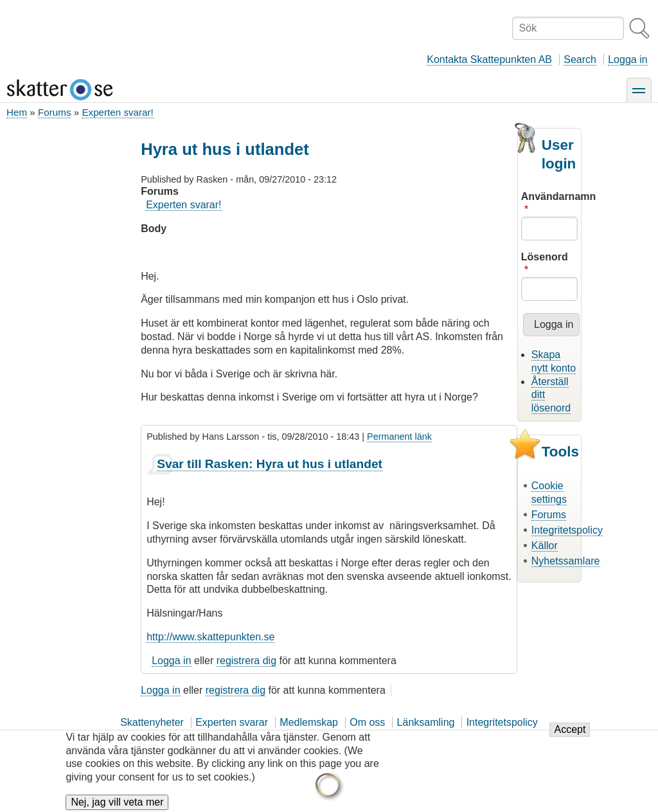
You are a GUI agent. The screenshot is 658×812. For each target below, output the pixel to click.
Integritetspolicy (567, 530)
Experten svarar (232, 722)
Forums (54, 112)
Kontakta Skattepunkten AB (489, 59)
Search (580, 59)
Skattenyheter (152, 722)
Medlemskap (309, 722)
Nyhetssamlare (566, 561)
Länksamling (426, 722)
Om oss (367, 722)
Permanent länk (399, 437)
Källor (545, 546)
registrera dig (246, 661)
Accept (570, 736)
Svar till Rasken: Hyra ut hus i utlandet (270, 464)
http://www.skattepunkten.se (210, 637)
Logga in (627, 59)
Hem (17, 112)
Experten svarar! (117, 112)
